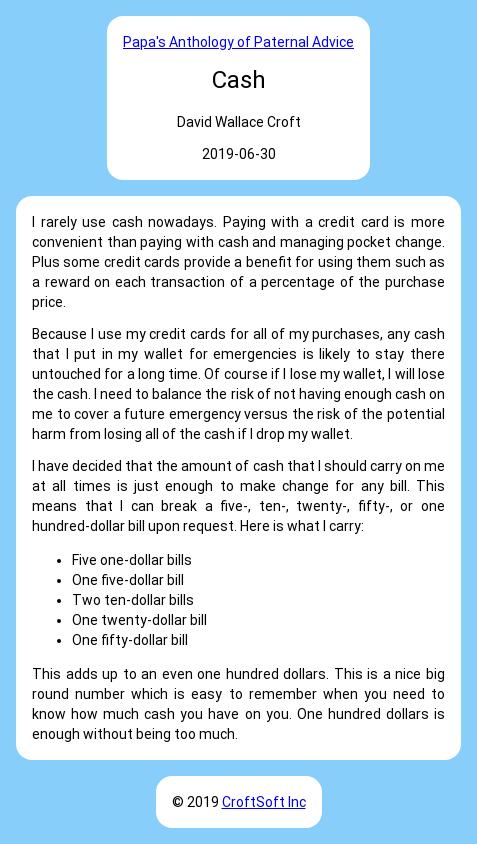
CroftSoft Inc (264, 802)
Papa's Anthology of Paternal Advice (238, 42)
